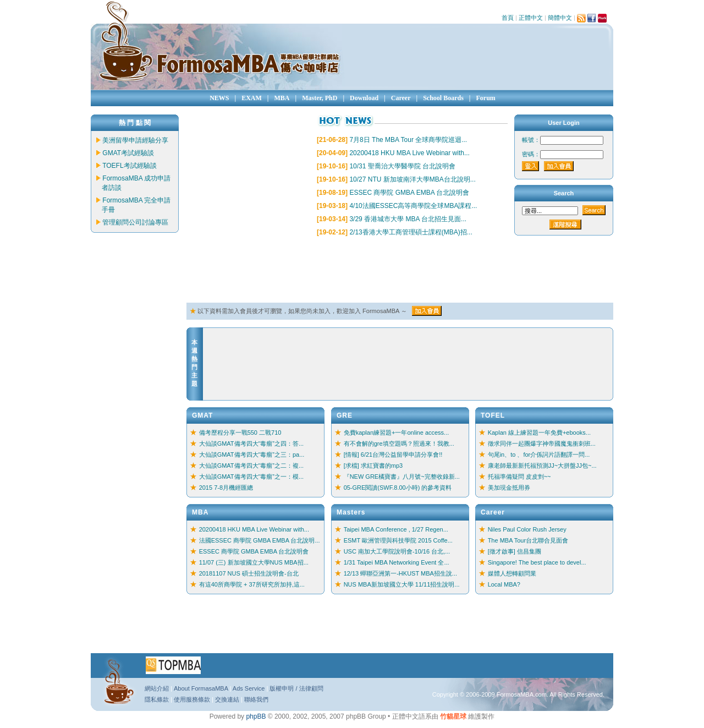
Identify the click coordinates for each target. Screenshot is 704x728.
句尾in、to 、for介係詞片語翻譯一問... (539, 455)
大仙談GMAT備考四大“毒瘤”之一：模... (251, 477)
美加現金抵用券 (509, 488)
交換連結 (227, 699)
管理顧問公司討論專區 (135, 222)
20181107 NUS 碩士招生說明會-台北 (249, 573)
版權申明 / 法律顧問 (296, 688)
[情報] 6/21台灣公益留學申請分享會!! (393, 455)
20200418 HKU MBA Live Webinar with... (409, 153)
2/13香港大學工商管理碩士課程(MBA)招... (411, 232)
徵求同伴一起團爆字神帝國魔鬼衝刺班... (542, 444)
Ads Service (249, 688)
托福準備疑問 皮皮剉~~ (519, 477)
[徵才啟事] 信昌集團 (515, 551)
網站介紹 (157, 688)
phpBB (256, 716)
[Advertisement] (387, 270)
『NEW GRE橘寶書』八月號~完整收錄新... (402, 477)
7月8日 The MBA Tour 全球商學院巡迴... (408, 140)
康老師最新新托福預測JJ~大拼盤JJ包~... (542, 466)
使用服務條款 (192, 699)
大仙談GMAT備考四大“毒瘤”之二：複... (251, 466)
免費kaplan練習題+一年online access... (397, 433)
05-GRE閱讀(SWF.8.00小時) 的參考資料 (398, 488)
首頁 (508, 18)
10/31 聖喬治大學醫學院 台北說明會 (402, 166)
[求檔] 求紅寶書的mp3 (373, 466)
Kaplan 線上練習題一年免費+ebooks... (539, 433)
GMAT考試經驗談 (128, 153)
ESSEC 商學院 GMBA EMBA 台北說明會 (409, 193)
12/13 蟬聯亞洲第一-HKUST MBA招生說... (400, 573)
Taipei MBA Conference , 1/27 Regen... (396, 529)
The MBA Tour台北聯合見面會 (528, 540)
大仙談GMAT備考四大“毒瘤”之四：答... (251, 444)
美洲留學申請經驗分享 (135, 140)
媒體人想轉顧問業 (512, 573)
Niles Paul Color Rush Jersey (527, 529)
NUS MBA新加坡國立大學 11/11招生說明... (402, 584)
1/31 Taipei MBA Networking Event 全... (397, 562)
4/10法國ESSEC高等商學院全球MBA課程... (413, 206)
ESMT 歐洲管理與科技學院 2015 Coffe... (398, 540)
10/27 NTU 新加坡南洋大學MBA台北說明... (412, 179)
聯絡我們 (256, 699)
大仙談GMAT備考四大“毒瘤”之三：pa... (252, 455)
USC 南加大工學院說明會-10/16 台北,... (397, 551)
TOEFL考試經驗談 (129, 166)
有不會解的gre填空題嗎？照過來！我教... (399, 444)
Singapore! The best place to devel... (537, 562)
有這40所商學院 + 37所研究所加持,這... (252, 584)
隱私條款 (157, 699)
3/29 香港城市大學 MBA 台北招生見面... (408, 219)
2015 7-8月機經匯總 (226, 488)
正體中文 (531, 18)
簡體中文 (560, 18)
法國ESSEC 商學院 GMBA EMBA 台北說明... (260, 540)
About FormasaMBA (201, 688)
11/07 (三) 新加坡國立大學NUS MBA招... (254, 562)
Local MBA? (504, 584)
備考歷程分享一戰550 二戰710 (240, 433)
